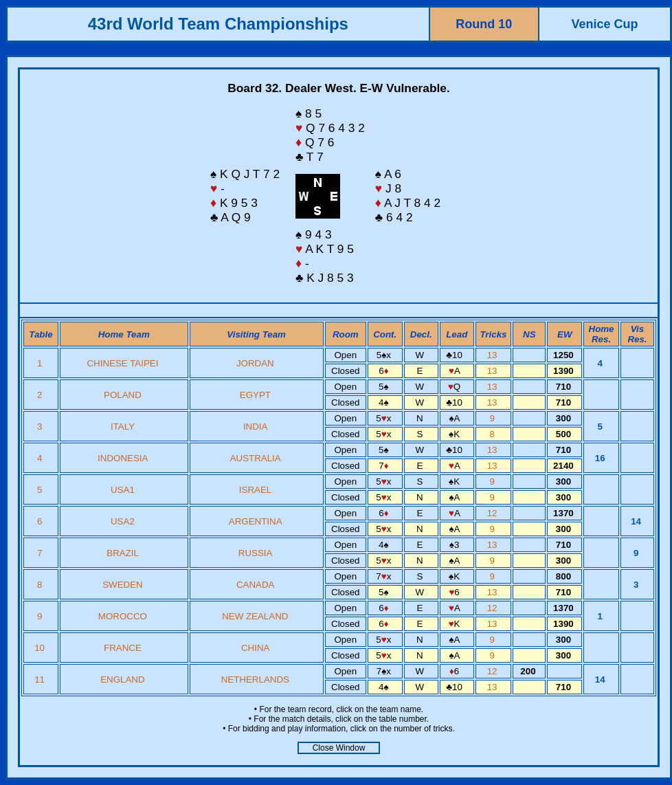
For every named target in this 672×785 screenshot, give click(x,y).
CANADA (255, 585)
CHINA (255, 648)
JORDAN (255, 363)
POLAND (123, 395)
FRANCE (123, 648)
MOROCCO (123, 616)
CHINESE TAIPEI (122, 363)
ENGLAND (122, 679)
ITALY (123, 427)
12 (494, 513)
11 (41, 679)
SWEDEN (123, 585)
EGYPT (255, 395)
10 (41, 648)
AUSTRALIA (255, 458)
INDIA (255, 427)
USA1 (123, 490)
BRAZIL (122, 553)
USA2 (123, 521)
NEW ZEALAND (255, 616)
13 (494, 355)
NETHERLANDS (255, 679)
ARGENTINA (255, 521)
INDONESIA (123, 458)
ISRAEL (255, 490)
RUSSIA (255, 553)
